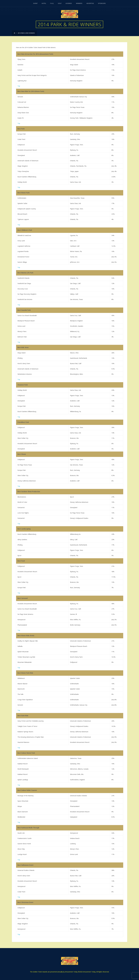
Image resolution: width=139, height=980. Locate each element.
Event (35, 4)
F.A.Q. (52, 4)
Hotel (44, 4)
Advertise (90, 4)
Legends (69, 4)
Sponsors (102, 4)
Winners (79, 4)
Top (19, 86)
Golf (60, 4)
